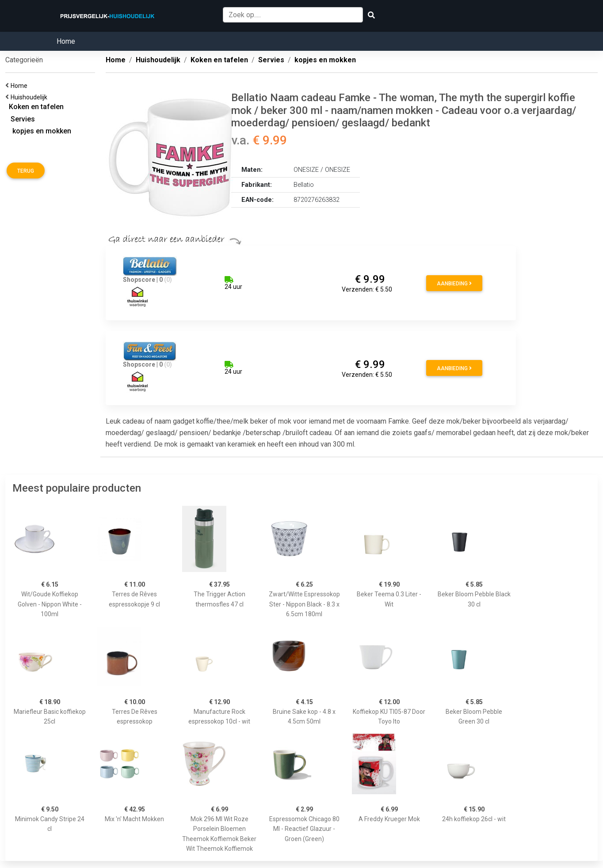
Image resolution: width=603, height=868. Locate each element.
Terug (26, 171)
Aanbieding (454, 284)
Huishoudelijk (30, 97)
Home (66, 41)
